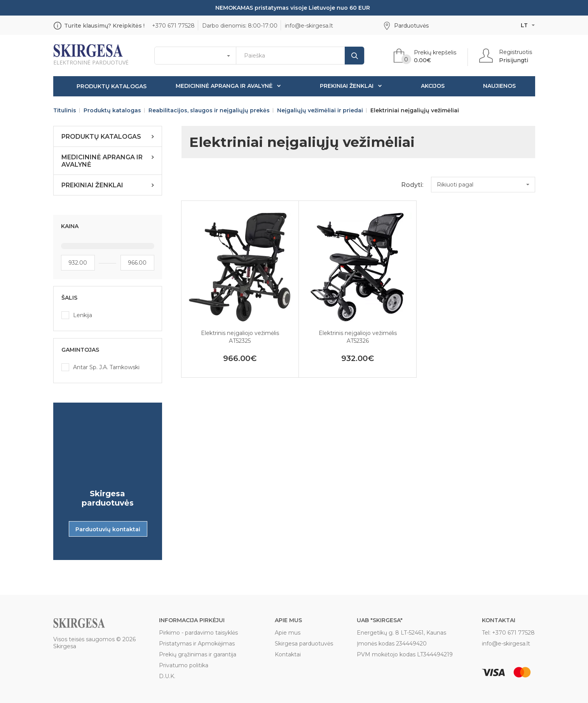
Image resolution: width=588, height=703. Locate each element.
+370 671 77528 (173, 26)
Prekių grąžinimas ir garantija (198, 654)
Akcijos (433, 86)
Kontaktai (288, 654)
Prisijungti (514, 60)
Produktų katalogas (112, 86)
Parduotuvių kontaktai (108, 529)
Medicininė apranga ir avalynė (224, 86)
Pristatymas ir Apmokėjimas (197, 644)
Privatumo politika (184, 665)
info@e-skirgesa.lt (309, 26)
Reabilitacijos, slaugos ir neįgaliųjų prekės (209, 110)
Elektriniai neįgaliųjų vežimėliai (415, 110)
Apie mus (288, 633)
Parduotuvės (411, 26)
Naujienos (499, 86)
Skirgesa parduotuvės (304, 644)
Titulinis (65, 110)
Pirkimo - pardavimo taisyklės (198, 633)
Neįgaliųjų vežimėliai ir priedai (320, 110)
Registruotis (516, 52)
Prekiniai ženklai (347, 86)
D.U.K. (167, 676)
